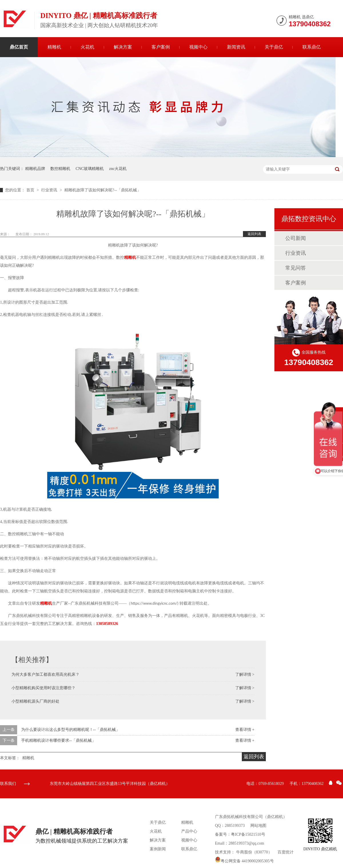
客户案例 (161, 47)
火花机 (87, 47)
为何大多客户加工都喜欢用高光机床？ (45, 674)
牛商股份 (244, 852)
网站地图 (258, 826)
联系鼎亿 (312, 47)
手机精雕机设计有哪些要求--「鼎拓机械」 (58, 740)
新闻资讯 (236, 47)
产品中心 (189, 831)
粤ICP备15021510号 (248, 834)
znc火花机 (118, 169)
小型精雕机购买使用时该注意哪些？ (43, 688)
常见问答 (296, 268)
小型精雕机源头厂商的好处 (35, 701)
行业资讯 (50, 190)
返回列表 (254, 234)
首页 (31, 190)
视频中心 (198, 47)
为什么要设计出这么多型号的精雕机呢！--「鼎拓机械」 (70, 730)
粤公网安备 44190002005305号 (244, 861)
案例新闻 (158, 849)
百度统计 (286, 852)
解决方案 (123, 47)
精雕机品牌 (35, 169)
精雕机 (54, 47)
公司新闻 (296, 238)
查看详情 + (245, 730)
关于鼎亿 (274, 47)
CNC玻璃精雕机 (90, 169)
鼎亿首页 (19, 47)
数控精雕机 (60, 169)
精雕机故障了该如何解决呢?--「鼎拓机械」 (103, 190)
